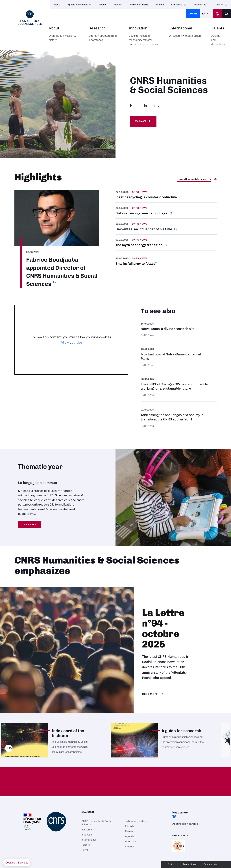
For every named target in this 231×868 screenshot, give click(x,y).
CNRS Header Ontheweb (217, 14)
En (204, 14)
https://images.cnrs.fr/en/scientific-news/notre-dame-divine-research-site (179, 329)
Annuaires (177, 5)
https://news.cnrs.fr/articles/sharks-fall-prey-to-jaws (166, 261)
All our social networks (185, 824)
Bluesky (174, 816)
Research (105, 36)
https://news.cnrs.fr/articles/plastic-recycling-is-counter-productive (166, 196)
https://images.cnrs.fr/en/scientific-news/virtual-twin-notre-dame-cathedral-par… (179, 357)
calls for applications (136, 821)
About (65, 36)
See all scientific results (194, 179)
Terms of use (189, 864)
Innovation (145, 38)
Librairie (102, 5)
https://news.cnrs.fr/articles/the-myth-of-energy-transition (166, 242)
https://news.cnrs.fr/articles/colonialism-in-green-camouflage (166, 211)
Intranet (198, 5)
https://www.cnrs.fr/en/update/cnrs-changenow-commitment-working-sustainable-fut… (179, 387)
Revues (118, 5)
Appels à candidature (79, 5)
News (57, 5)
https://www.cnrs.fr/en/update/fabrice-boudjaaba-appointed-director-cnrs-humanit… (57, 239)
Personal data (210, 864)
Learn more (30, 524)
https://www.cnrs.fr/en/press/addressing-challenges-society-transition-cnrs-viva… (179, 417)
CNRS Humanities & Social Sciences (96, 823)
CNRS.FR (219, 5)
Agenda (160, 5)
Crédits (172, 864)
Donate (193, 14)
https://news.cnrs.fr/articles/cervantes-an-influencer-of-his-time (166, 226)
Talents (218, 38)
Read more (140, 121)
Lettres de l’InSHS (139, 5)
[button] (17, 863)
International (186, 34)
